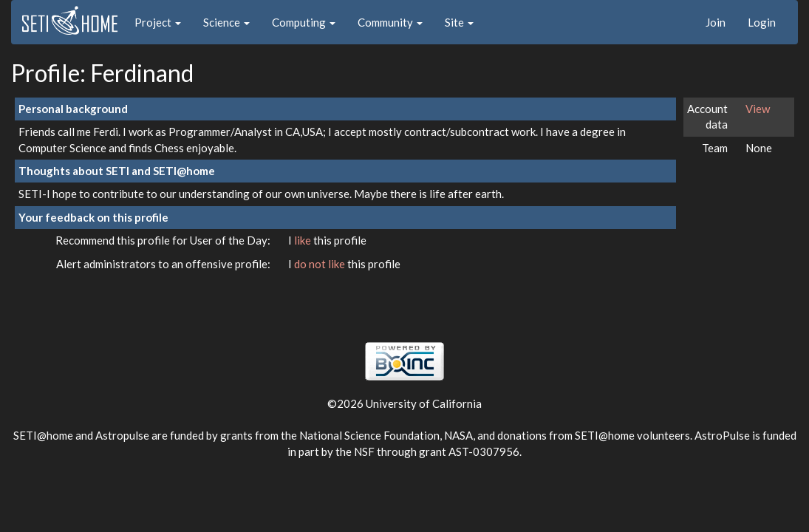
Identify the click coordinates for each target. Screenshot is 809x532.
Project (158, 22)
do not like (321, 264)
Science (226, 22)
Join (716, 22)
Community (390, 22)
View (758, 109)
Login (762, 22)
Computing (304, 22)
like (304, 240)
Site (459, 22)
